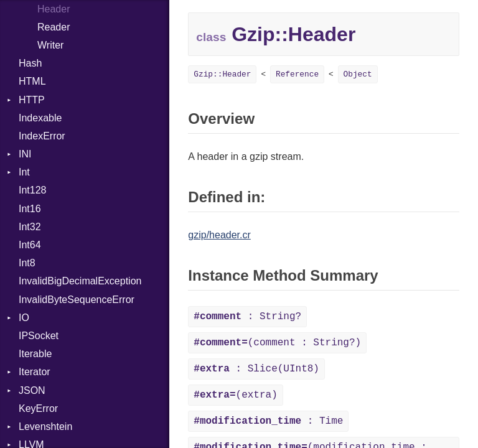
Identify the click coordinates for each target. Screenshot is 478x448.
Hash (30, 63)
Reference (297, 74)
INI (25, 154)
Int (24, 172)
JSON (32, 390)
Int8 (27, 263)
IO (24, 318)
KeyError (38, 408)
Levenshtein (45, 427)
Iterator (35, 372)
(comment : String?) (277, 343)
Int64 (30, 245)
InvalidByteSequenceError (77, 300)
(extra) (235, 395)
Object (358, 74)
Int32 (30, 227)
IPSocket (39, 336)
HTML (32, 81)
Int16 (30, 209)
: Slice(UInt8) (256, 369)
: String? (247, 317)
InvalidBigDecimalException (80, 281)
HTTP (32, 100)
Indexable (40, 118)
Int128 (32, 190)
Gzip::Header (222, 74)
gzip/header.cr (219, 235)
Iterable (35, 354)
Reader (54, 27)
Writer (50, 45)
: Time (268, 421)
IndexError (42, 136)
